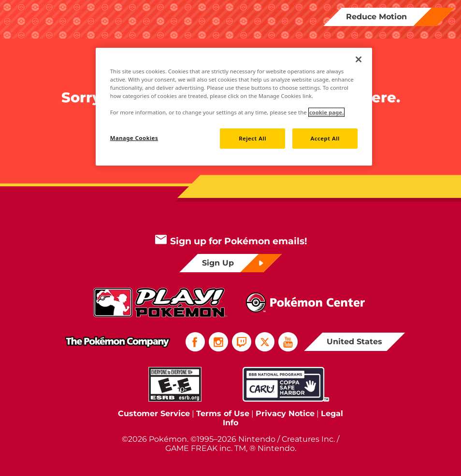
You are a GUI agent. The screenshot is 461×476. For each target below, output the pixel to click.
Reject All (252, 138)
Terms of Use (223, 413)
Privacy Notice (285, 413)
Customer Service (154, 413)
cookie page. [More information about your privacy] (326, 112)
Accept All (325, 138)
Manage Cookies (134, 138)
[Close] (359, 59)
